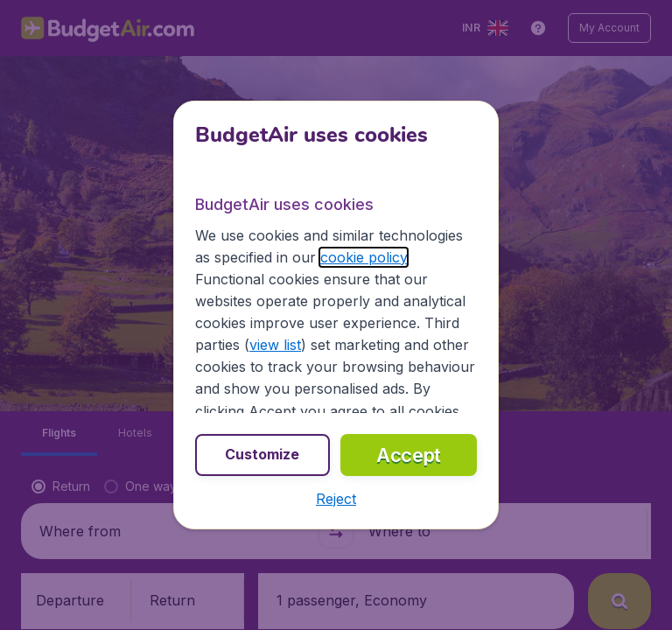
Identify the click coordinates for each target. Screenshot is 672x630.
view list (275, 345)
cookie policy (364, 257)
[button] (336, 499)
